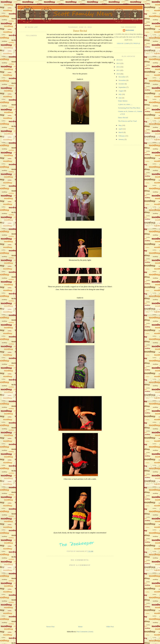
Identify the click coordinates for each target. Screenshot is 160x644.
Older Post (110, 627)
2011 (118, 70)
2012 (118, 67)
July (120, 94)
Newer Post (50, 627)
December (122, 77)
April (121, 129)
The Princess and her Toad (127, 121)
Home (80, 627)
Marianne (130, 30)
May (120, 125)
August (121, 91)
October (122, 84)
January (121, 139)
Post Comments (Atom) (85, 632)
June (120, 98)
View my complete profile (129, 44)
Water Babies (123, 101)
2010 (118, 74)
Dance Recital (80, 31)
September (122, 87)
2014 (118, 60)
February (122, 136)
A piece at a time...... (125, 104)
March (121, 132)
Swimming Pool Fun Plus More (129, 108)
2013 (118, 63)
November (122, 80)
